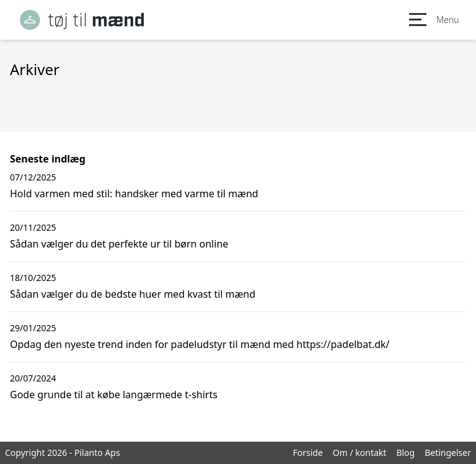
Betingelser (448, 453)
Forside (307, 453)
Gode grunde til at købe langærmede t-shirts (114, 395)
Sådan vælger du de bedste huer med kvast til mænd (133, 294)
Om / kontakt (360, 453)
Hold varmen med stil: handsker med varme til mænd (134, 194)
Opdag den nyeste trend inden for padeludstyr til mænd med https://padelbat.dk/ (200, 344)
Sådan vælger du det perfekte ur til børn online (119, 244)
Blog (405, 453)
